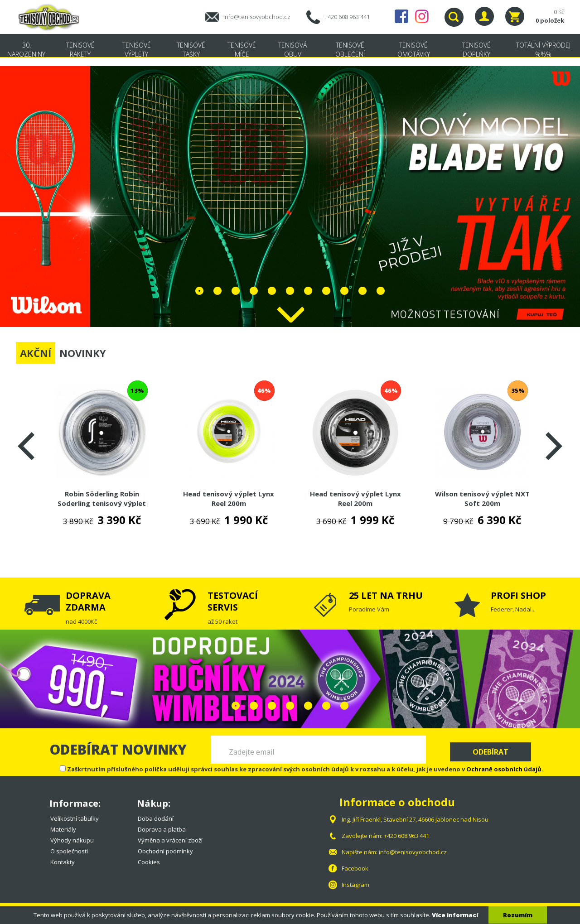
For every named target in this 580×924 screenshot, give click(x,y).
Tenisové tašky (191, 50)
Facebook (401, 16)
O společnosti (69, 851)
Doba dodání (156, 818)
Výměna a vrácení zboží (170, 840)
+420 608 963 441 (347, 17)
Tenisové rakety (80, 50)
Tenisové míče (242, 50)
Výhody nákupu (72, 840)
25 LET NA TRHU (386, 595)
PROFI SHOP (518, 595)
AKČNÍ (36, 353)
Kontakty (63, 862)
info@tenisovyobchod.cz (257, 17)
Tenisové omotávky (414, 50)
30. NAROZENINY (26, 50)
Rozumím (518, 915)
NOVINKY (83, 353)
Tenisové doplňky (476, 50)
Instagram (422, 16)
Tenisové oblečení (350, 50)
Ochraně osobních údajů (504, 769)
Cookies (149, 862)
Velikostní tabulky (75, 818)
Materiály (63, 829)
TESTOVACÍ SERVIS (233, 601)
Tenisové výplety (137, 50)
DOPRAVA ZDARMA (88, 601)
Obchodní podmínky (165, 851)
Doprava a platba (162, 829)
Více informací (455, 915)
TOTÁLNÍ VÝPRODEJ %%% (543, 50)
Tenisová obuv (292, 50)
